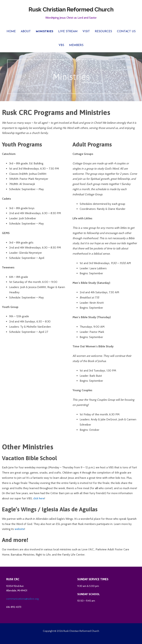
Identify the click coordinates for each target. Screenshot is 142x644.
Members (76, 45)
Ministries (44, 32)
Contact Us (126, 32)
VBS (61, 45)
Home (11, 32)
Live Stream (68, 32)
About (26, 32)
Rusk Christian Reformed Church (71, 9)
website (20, 529)
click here (39, 498)
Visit (86, 32)
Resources (103, 32)
